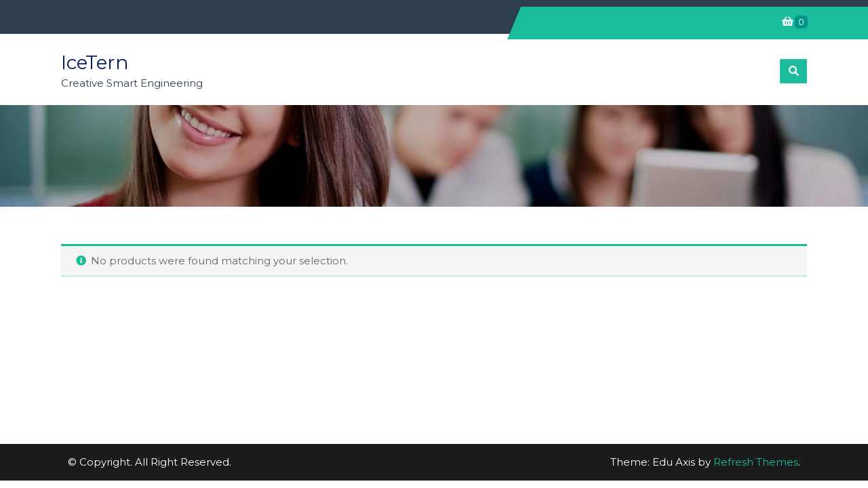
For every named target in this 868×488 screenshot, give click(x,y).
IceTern (95, 62)
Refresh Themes (756, 462)
